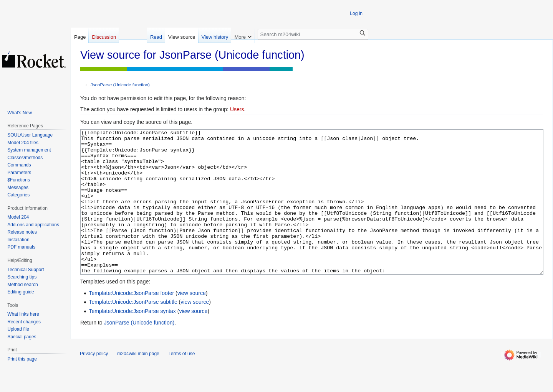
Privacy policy (94, 382)
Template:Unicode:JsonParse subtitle (133, 331)
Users (237, 109)
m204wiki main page (138, 382)
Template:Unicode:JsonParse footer (131, 322)
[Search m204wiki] (313, 34)
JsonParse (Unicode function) (120, 85)
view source (192, 322)
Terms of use (182, 382)
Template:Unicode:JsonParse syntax (132, 340)
